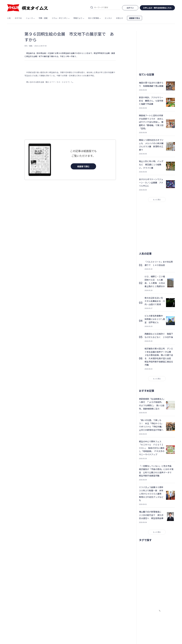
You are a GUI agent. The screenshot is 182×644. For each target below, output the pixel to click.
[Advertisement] (70, 112)
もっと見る (157, 199)
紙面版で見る (135, 18)
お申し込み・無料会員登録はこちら (157, 8)
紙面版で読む (83, 166)
